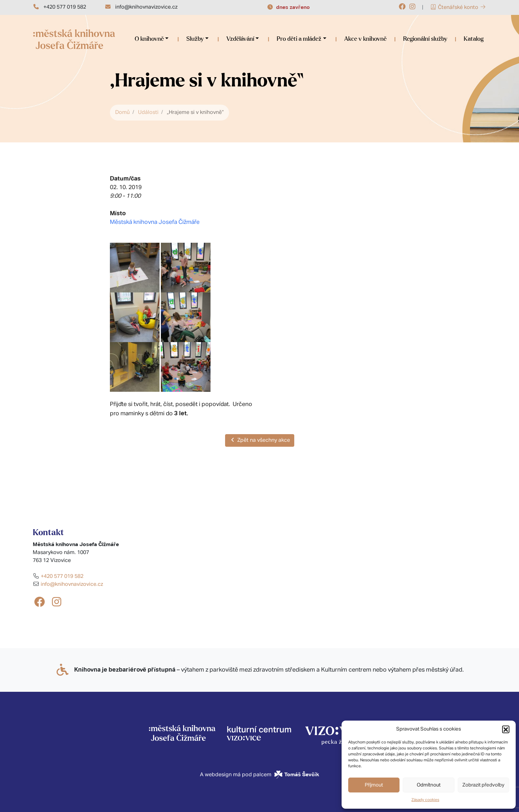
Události (148, 113)
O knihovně (149, 39)
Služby (195, 39)
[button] (506, 729)
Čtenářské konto (458, 8)
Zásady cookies (425, 800)
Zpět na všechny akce (260, 440)
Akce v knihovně (365, 39)
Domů (122, 113)
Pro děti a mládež (299, 39)
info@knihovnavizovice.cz (146, 7)
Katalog (474, 39)
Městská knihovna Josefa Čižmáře (155, 222)
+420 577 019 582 (65, 7)
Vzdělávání (240, 39)
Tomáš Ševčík (302, 774)
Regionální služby (425, 39)
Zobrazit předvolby (483, 785)
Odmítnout (429, 785)
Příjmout (374, 785)
